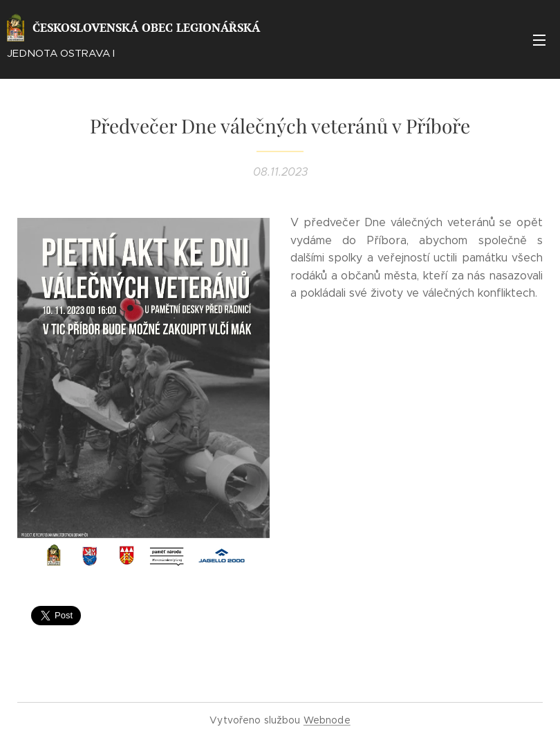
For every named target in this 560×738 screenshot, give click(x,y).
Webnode (327, 720)
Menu (539, 40)
